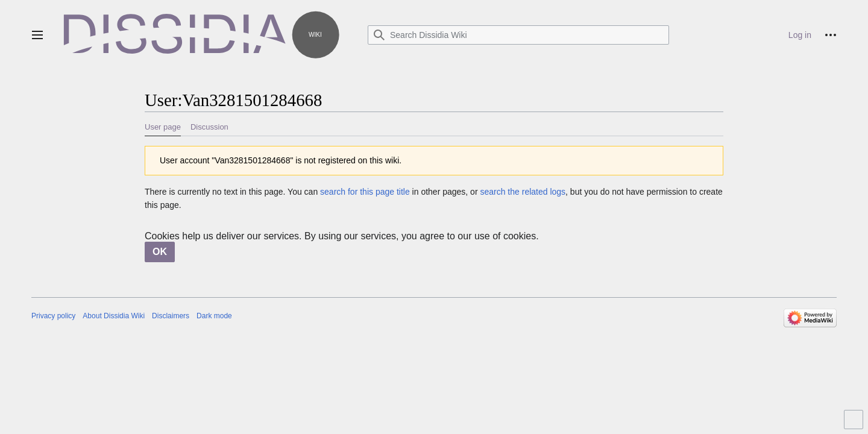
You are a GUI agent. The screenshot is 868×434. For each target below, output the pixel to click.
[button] (37, 35)
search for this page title (365, 192)
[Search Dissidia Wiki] (518, 35)
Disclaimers (171, 316)
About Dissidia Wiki (114, 316)
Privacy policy (53, 316)
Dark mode (214, 316)
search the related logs (523, 192)
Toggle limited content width (855, 425)
